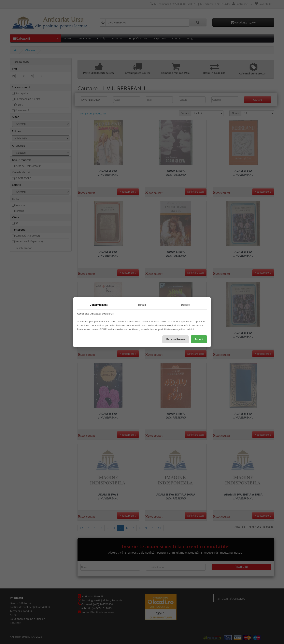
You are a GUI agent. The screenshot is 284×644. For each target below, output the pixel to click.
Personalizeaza (175, 339)
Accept (199, 339)
